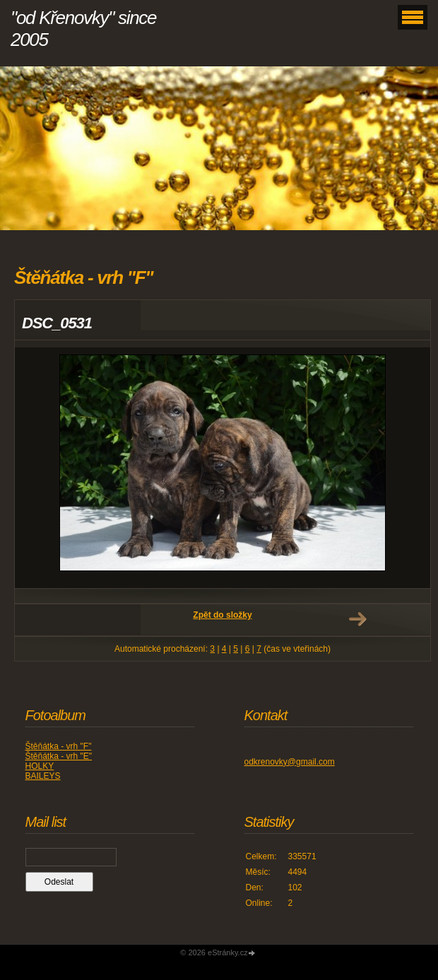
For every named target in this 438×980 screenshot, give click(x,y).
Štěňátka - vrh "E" (59, 756)
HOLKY (40, 766)
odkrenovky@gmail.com (290, 762)
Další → (357, 619)
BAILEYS (43, 776)
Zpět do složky (222, 615)
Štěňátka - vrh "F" (59, 746)
